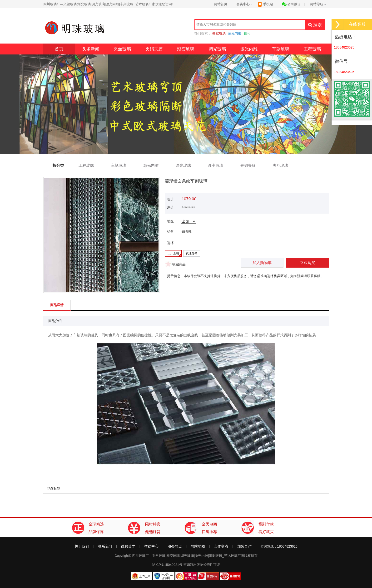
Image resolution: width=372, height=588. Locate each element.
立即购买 (308, 263)
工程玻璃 (312, 49)
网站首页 (221, 4)
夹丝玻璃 (122, 49)
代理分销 (192, 253)
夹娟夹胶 (154, 49)
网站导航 (318, 4)
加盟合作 (244, 546)
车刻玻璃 (281, 49)
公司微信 (291, 4)
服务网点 (175, 546)
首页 (59, 49)
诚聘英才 (128, 546)
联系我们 (105, 546)
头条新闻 (91, 49)
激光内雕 (249, 49)
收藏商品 (179, 264)
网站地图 (198, 546)
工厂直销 (173, 253)
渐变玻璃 (186, 49)
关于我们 (82, 546)
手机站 (265, 4)
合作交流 (221, 546)
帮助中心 (151, 546)
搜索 (315, 25)
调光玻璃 (217, 49)
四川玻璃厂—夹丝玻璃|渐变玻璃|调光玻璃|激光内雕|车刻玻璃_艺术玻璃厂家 (188, 556)
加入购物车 (262, 263)
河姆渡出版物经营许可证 (202, 565)
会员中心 (244, 4)
